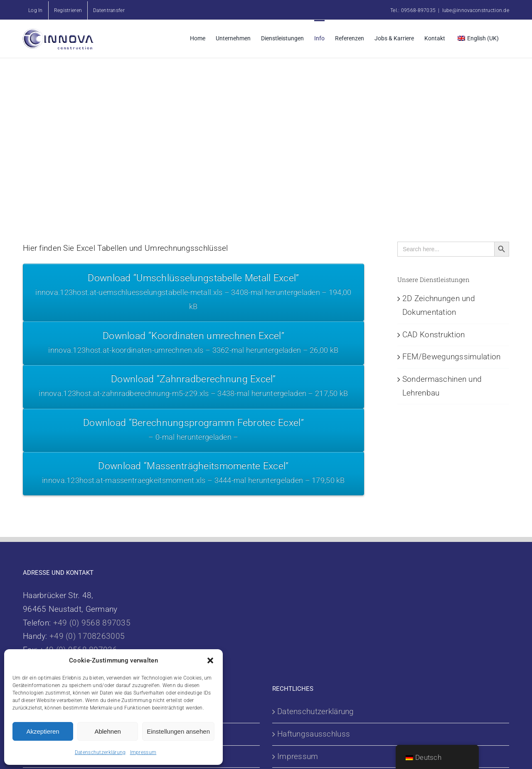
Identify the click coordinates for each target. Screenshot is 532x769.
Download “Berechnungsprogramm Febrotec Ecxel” (193, 431)
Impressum (143, 752)
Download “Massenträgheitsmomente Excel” (193, 474)
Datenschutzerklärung (100, 752)
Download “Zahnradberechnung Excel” (193, 387)
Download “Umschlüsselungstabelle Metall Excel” (193, 293)
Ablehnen (107, 731)
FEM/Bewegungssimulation (452, 357)
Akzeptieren (43, 731)
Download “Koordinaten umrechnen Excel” (193, 344)
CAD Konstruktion (434, 335)
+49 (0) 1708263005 (87, 636)
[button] (210, 660)
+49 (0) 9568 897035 (92, 623)
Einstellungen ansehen (178, 731)
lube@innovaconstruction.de (476, 10)
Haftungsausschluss (314, 734)
